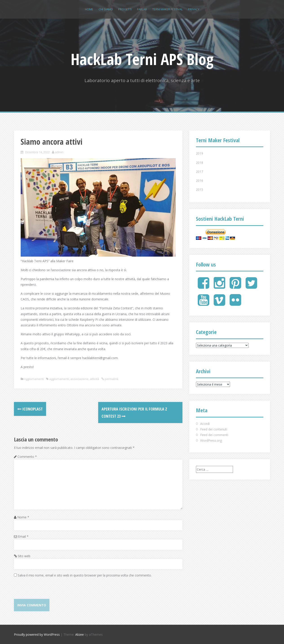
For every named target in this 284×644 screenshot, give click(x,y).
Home (89, 9)
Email (23, 536)
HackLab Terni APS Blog (142, 59)
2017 (200, 171)
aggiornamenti (59, 379)
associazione (79, 379)
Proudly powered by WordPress (37, 634)
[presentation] (48, 590)
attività (94, 379)
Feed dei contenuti (214, 429)
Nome (23, 517)
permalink (111, 379)
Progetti (125, 9)
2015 (200, 189)
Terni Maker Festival (168, 9)
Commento (27, 457)
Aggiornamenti (34, 379)
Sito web (24, 556)
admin (59, 152)
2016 (200, 180)
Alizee (80, 634)
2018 (200, 163)
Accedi (205, 424)
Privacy (194, 9)
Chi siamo (106, 9)
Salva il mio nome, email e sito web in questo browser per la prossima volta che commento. (85, 575)
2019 (200, 153)
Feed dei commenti (214, 435)
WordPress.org (211, 440)
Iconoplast (30, 409)
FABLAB (142, 9)
